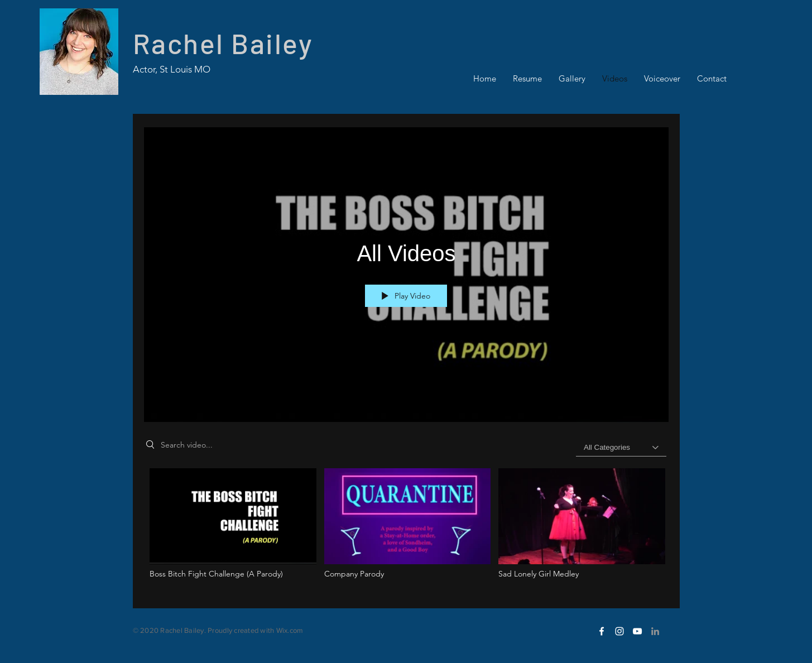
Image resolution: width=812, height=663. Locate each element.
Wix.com (290, 630)
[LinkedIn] (655, 631)
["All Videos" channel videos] (406, 530)
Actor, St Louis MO (172, 69)
